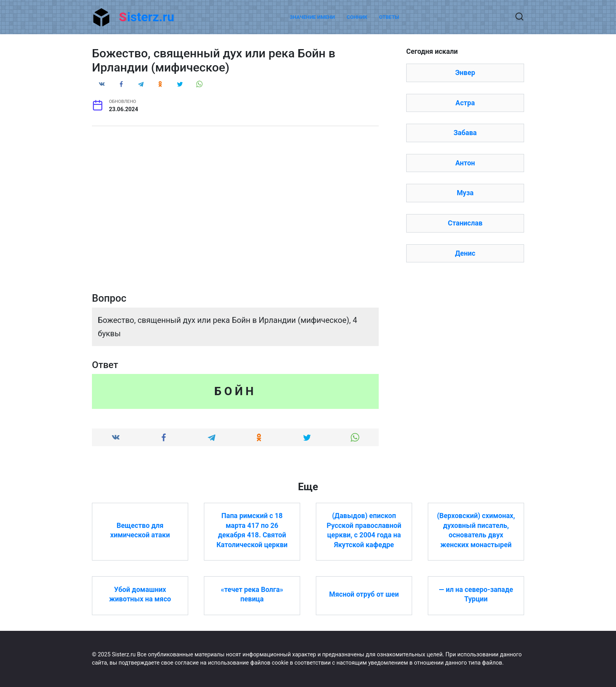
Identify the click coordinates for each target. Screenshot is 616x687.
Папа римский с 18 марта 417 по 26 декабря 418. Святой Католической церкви (252, 530)
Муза (465, 193)
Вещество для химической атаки (140, 530)
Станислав (465, 223)
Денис (465, 253)
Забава (465, 133)
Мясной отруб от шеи (364, 594)
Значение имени (312, 17)
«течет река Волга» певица (252, 594)
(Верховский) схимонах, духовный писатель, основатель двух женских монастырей (476, 530)
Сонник (357, 17)
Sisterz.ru (147, 17)
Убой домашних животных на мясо (140, 594)
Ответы (389, 17)
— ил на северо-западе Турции (476, 594)
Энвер (465, 73)
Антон (465, 163)
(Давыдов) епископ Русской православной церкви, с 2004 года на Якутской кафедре (364, 530)
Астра (465, 103)
